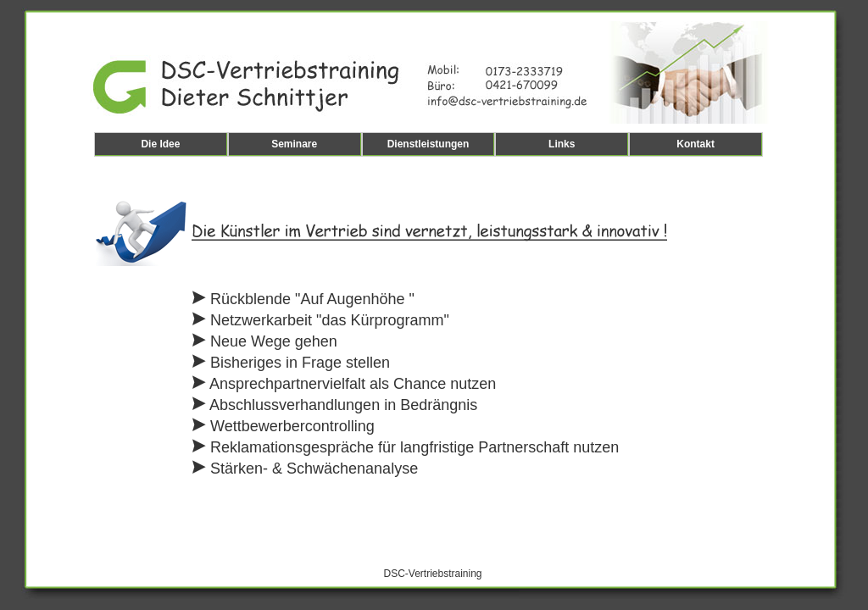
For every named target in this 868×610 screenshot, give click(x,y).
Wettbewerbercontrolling (284, 426)
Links (562, 144)
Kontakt (696, 144)
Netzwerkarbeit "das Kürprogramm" (321, 320)
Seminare (294, 144)
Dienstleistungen (428, 144)
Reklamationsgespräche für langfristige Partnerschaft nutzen (406, 447)
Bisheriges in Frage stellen (291, 363)
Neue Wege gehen (265, 341)
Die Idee (160, 144)
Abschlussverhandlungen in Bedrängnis (335, 405)
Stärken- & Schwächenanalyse (305, 469)
